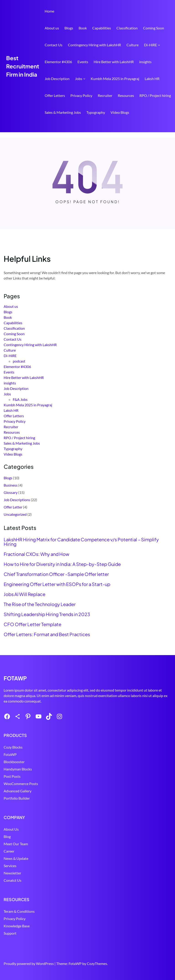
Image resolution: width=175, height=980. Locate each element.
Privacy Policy (81, 95)
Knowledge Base (17, 926)
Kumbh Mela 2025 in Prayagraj (115, 79)
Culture (133, 45)
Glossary (11, 492)
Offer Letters (55, 95)
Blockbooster (14, 762)
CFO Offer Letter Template (32, 624)
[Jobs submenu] (84, 79)
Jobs (79, 79)
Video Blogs (120, 112)
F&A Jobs (20, 399)
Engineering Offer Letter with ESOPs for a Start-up (57, 584)
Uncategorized (15, 514)
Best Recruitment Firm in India (23, 66)
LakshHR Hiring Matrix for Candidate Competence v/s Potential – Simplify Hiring (81, 542)
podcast (19, 361)
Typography (96, 112)
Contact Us (54, 45)
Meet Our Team (16, 844)
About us (52, 28)
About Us (11, 829)
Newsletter (12, 873)
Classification (127, 28)
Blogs (69, 28)
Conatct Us (13, 880)
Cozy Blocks (13, 747)
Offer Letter (13, 507)
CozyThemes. (97, 963)
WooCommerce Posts (21, 784)
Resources (126, 95)
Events (83, 62)
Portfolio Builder (17, 798)
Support (10, 933)
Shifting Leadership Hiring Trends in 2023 (47, 614)
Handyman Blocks (18, 769)
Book (83, 28)
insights (145, 62)
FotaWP (10, 754)
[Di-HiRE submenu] (159, 45)
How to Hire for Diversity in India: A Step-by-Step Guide (62, 564)
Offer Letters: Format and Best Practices (47, 634)
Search (169, 126)
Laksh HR (152, 79)
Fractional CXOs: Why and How (36, 554)
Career (9, 851)
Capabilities (102, 28)
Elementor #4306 (58, 62)
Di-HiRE (151, 45)
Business (11, 485)
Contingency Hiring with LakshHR (94, 45)
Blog (7, 836)
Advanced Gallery (18, 791)
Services (10, 866)
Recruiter (105, 95)
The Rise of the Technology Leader (40, 604)
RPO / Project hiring (155, 95)
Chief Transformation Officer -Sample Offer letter (56, 574)
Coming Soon (154, 28)
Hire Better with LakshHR (114, 62)
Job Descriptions (17, 500)
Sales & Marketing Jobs (63, 112)
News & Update (16, 858)
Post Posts (12, 776)
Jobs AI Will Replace (24, 594)
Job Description (57, 79)
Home (49, 11)
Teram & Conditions (19, 911)
